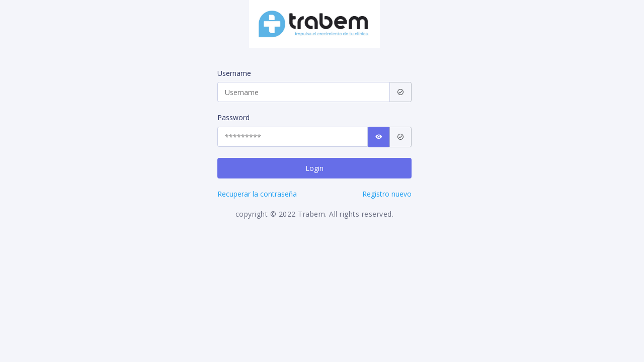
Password (233, 117)
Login (314, 168)
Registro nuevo (387, 194)
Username (234, 73)
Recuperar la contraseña (257, 194)
